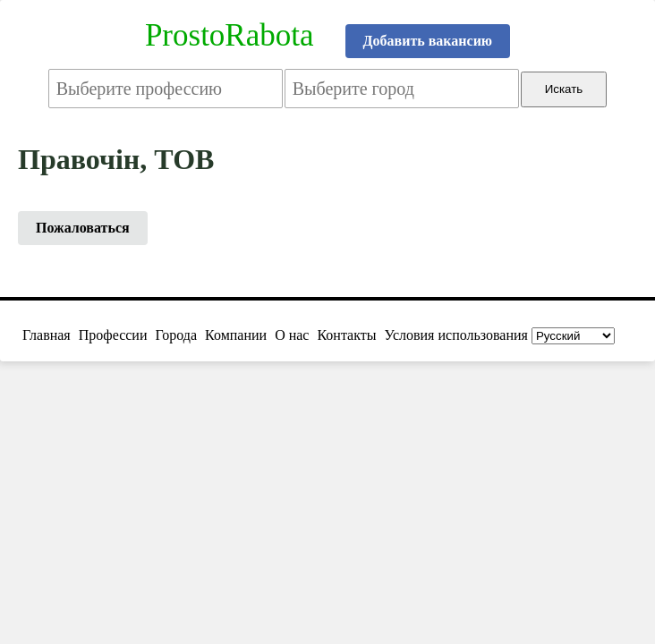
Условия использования (456, 335)
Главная (47, 335)
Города (176, 335)
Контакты (346, 335)
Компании (236, 335)
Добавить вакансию (428, 41)
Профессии (113, 335)
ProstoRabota (230, 35)
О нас (292, 335)
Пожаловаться (83, 228)
